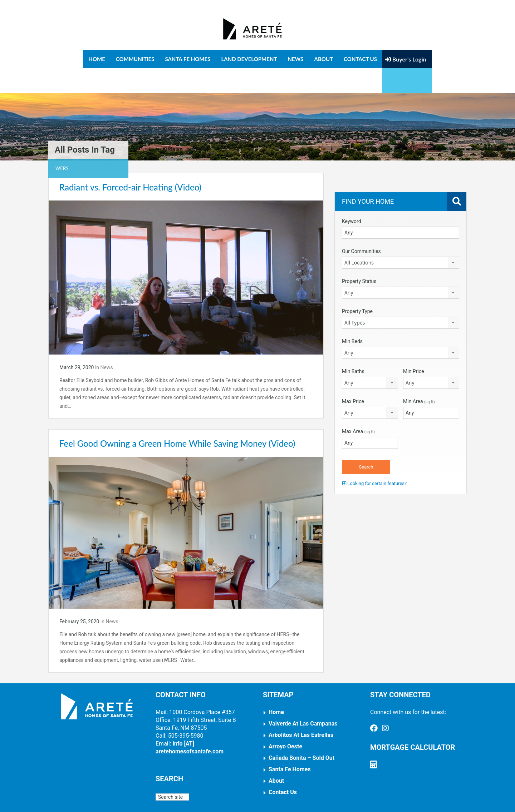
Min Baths (353, 346)
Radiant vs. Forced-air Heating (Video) (130, 162)
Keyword (352, 196)
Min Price (414, 346)
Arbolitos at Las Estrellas (301, 710)
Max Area (358, 406)
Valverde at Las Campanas (303, 699)
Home (97, 59)
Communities (135, 59)
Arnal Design (265, 801)
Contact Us (360, 59)
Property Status (359, 256)
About (324, 59)
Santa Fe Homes (188, 59)
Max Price (353, 376)
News (295, 59)
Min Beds (352, 316)
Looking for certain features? (374, 458)
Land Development (249, 59)
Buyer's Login (406, 60)
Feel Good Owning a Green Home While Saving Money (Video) (177, 418)
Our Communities (361, 226)
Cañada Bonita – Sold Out (301, 733)
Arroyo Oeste (285, 722)
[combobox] (401, 238)
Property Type (357, 286)
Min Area (419, 376)
